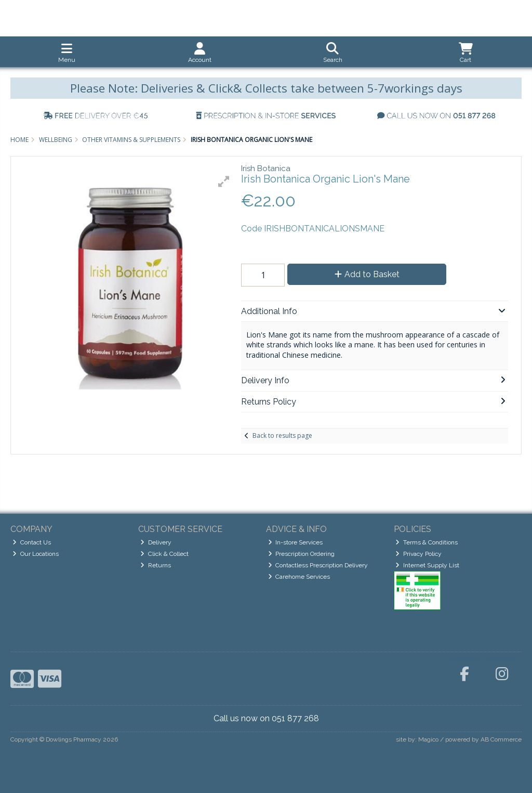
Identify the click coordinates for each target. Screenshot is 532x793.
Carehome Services (299, 577)
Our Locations (36, 554)
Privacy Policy (418, 554)
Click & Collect (164, 554)
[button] (224, 181)
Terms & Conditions (427, 542)
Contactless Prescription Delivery (318, 565)
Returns (156, 565)
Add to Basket (367, 274)
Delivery (156, 542)
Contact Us (32, 542)
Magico (428, 739)
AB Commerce (501, 739)
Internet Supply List (427, 565)
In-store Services (296, 542)
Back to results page (282, 435)
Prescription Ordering (302, 554)
